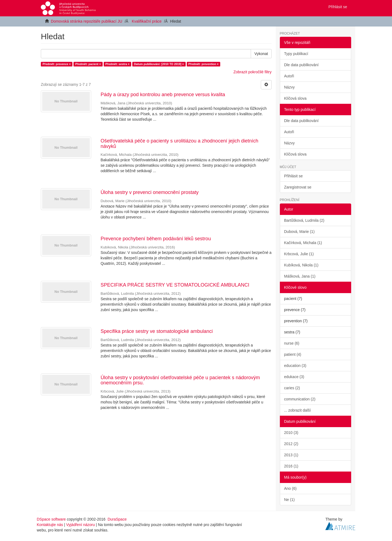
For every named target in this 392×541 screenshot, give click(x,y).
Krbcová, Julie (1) (299, 254)
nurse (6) (292, 343)
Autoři (289, 76)
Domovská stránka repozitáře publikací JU (87, 21)
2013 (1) (291, 455)
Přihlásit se (293, 176)
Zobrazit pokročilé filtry (252, 72)
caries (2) (292, 388)
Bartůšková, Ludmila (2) (304, 220)
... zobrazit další (298, 410)
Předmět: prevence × (57, 64)
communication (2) (300, 399)
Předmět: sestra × (117, 64)
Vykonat (261, 54)
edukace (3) (294, 377)
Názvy (290, 87)
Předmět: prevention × (203, 64)
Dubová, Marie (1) (299, 232)
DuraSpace (117, 519)
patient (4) (293, 354)
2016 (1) (291, 466)
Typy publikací (296, 54)
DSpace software (51, 519)
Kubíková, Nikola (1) (301, 265)
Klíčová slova (295, 98)
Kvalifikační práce (147, 21)
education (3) (295, 366)
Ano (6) (290, 488)
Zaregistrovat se (298, 187)
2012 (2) (291, 444)
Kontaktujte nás (50, 525)
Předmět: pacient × (88, 64)
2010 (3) (291, 433)
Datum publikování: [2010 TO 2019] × (159, 64)
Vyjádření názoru (80, 525)
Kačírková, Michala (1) (303, 243)
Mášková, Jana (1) (300, 276)
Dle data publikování (301, 65)
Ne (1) (290, 500)
